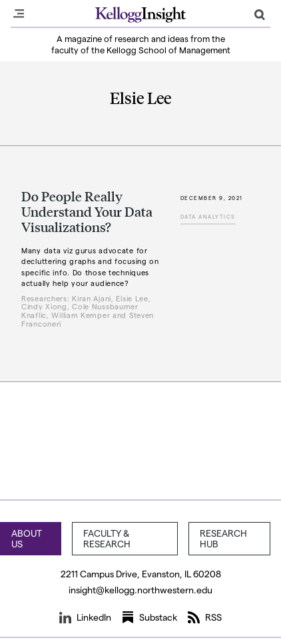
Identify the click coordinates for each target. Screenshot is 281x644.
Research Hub (223, 538)
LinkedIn (85, 617)
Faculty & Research (107, 538)
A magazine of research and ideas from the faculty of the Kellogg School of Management (141, 44)
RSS (205, 617)
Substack (149, 617)
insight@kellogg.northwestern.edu (140, 590)
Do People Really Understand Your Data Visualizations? (87, 211)
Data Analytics (208, 217)
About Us (27, 538)
